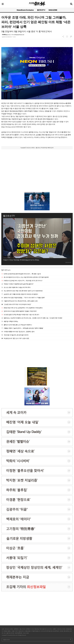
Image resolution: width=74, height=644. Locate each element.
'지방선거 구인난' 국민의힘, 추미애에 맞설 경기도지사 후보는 (21, 260)
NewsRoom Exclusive (25, 10)
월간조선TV (41, 10)
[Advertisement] (37, 160)
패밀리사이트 (6, 640)
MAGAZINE (53, 10)
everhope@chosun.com (19, 35)
